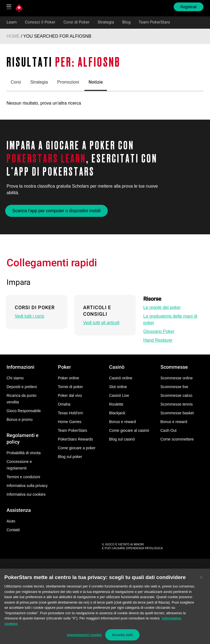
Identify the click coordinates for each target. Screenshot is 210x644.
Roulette (116, 404)
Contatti (13, 530)
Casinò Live (119, 395)
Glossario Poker (159, 331)
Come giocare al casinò (129, 430)
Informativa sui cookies (26, 494)
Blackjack (117, 413)
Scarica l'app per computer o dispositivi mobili (56, 211)
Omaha (64, 404)
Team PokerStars (154, 22)
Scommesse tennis (177, 404)
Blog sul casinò (122, 439)
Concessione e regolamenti (19, 465)
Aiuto (11, 521)
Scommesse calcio (177, 395)
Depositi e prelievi (22, 387)
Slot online (118, 387)
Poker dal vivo (70, 395)
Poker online (69, 378)
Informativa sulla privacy (27, 486)
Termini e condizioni (23, 477)
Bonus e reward (122, 422)
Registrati (189, 7)
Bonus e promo (20, 420)
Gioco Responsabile (24, 411)
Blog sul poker (70, 457)
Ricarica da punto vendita (21, 399)
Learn (12, 22)
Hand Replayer (158, 340)
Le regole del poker (162, 307)
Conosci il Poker (40, 22)
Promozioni (68, 82)
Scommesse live (174, 387)
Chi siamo (15, 378)
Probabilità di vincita (24, 453)
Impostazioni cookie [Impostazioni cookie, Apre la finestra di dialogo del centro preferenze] (84, 638)
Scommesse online (177, 378)
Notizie (96, 82)
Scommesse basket (177, 413)
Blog (126, 22)
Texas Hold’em (71, 413)
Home (13, 36)
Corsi (16, 82)
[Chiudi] (201, 580)
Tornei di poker (71, 387)
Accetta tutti (122, 638)
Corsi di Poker (76, 22)
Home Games (70, 422)
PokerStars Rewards (75, 439)
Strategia (106, 22)
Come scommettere (177, 439)
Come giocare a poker (77, 448)
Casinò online (121, 378)
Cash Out (169, 430)
